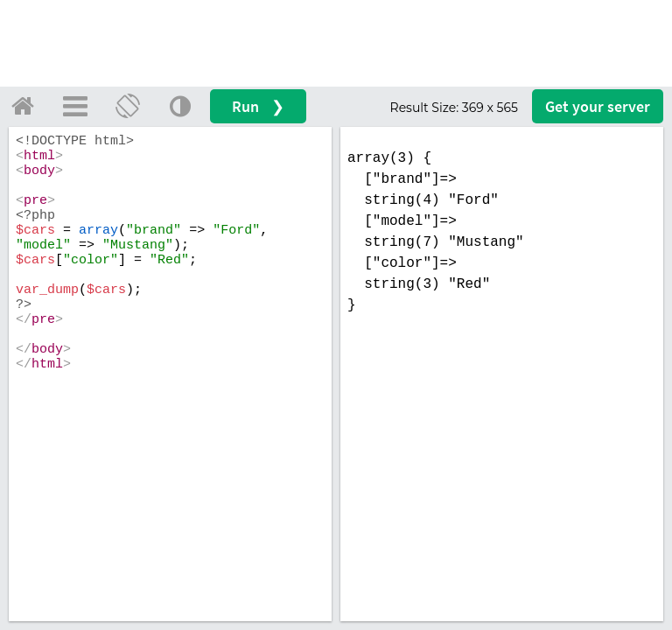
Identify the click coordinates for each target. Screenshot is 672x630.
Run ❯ (258, 106)
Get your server (598, 106)
